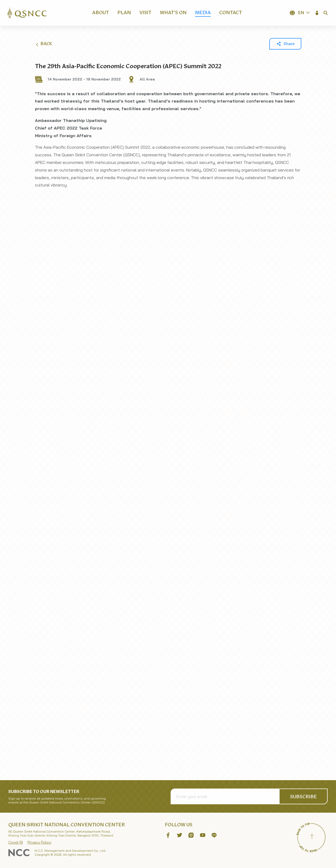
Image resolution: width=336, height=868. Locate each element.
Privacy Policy (39, 842)
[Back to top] (312, 837)
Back (44, 44)
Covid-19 (16, 842)
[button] (317, 13)
